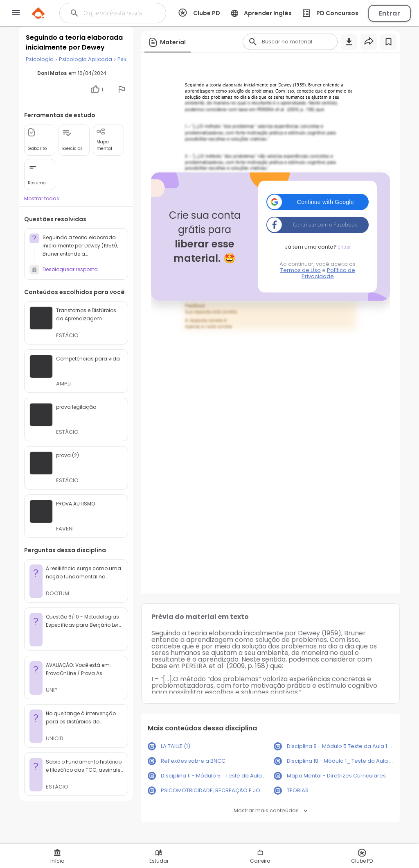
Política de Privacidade (328, 273)
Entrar (390, 13)
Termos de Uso (301, 270)
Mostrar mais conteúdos (271, 810)
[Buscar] (117, 13)
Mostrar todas (42, 198)
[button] (318, 202)
